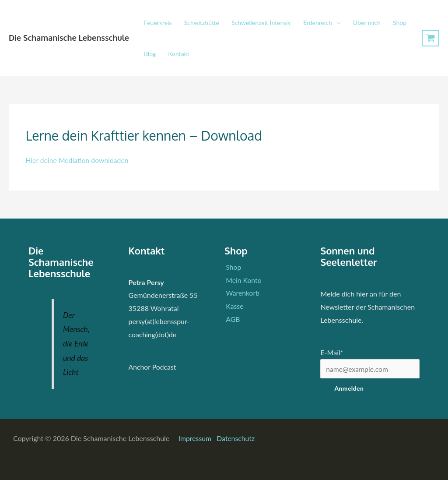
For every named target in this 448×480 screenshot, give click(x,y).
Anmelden (349, 389)
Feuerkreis (158, 23)
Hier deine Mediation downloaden (78, 160)
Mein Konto (243, 280)
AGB (232, 319)
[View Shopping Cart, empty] (430, 38)
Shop (400, 23)
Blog (150, 54)
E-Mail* (332, 352)
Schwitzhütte (202, 23)
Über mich (367, 23)
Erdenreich (318, 23)
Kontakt (179, 54)
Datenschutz (236, 438)
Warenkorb (241, 293)
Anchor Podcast (153, 367)
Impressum (196, 438)
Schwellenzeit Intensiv (261, 23)
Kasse (233, 306)
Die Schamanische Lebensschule (69, 38)
